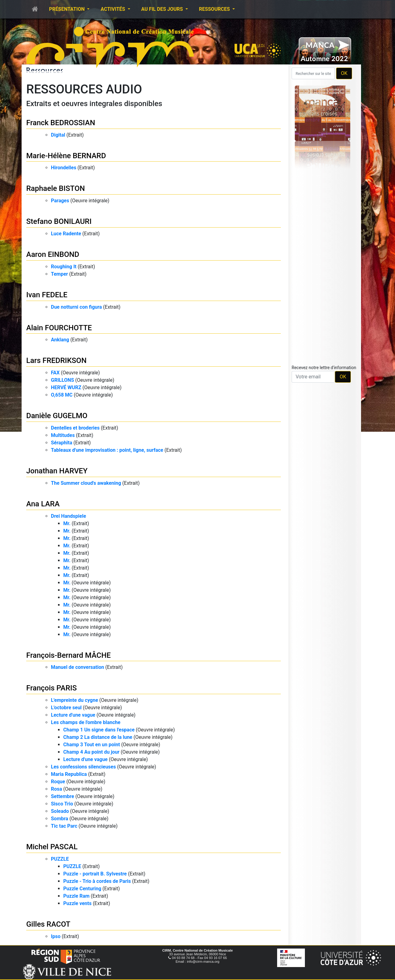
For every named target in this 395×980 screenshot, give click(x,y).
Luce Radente (66, 234)
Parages (60, 201)
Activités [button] (113, 9)
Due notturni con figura (76, 307)
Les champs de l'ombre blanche (86, 722)
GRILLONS (62, 380)
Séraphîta (62, 443)
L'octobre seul (66, 708)
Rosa (56, 789)
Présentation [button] (67, 9)
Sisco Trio (62, 804)
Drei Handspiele (69, 516)
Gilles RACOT (48, 924)
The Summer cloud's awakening (86, 483)
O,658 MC (62, 395)
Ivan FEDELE (47, 295)
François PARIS (52, 688)
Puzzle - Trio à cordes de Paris (97, 881)
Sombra (60, 819)
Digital (58, 135)
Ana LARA (43, 504)
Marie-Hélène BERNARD (66, 156)
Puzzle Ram (76, 896)
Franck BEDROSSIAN (61, 123)
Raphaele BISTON (56, 188)
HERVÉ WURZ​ (66, 387)
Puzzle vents (77, 903)
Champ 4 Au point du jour (91, 752)
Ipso (56, 936)
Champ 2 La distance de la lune (98, 737)
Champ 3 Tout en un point (92, 745)
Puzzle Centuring (82, 889)
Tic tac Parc (64, 826)
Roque (58, 782)
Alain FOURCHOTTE (59, 328)
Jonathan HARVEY (57, 471)
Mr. (67, 523)
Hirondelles (64, 168)
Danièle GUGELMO (57, 416)
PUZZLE (60, 859)
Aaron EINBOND (53, 254)
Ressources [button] (215, 9)
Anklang (60, 340)
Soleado (60, 811)
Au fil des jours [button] (163, 9)
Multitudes (63, 435)
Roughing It (64, 267)
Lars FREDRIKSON (56, 360)
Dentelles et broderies (75, 428)
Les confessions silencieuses (83, 767)
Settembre (62, 796)
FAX (55, 373)
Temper (59, 274)
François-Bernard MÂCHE (69, 655)
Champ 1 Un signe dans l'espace (99, 730)
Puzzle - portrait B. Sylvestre (95, 874)
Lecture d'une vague (73, 715)
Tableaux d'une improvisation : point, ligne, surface (107, 450)
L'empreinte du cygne (75, 700)
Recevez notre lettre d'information (324, 368)
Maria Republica (69, 774)
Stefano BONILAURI (59, 221)
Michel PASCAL (52, 847)
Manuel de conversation (77, 667)
